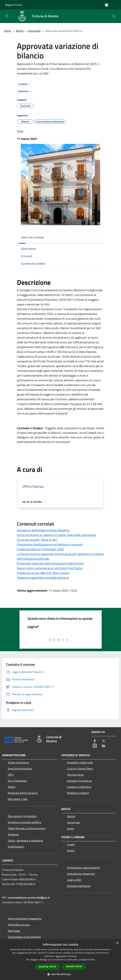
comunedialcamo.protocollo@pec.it (29, 898)
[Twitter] (104, 741)
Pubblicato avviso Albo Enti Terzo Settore (43, 573)
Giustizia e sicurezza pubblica (25, 822)
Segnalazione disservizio (81, 874)
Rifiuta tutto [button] (74, 967)
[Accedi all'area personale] (107, 5)
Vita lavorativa (75, 775)
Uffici (11, 775)
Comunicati (34, 31)
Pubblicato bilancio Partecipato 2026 (40, 549)
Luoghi (71, 844)
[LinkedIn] (104, 746)
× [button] (117, 943)
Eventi (71, 850)
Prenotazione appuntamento (83, 868)
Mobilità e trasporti (78, 793)
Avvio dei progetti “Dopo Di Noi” (37, 540)
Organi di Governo (18, 762)
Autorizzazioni (16, 847)
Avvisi (70, 828)
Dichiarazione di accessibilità (24, 937)
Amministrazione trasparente (25, 919)
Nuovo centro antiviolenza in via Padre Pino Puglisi (50, 568)
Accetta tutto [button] (47, 967)
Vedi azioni (26, 91)
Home (7, 31)
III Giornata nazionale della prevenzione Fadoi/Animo (50, 563)
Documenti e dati (18, 799)
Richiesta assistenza (79, 886)
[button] (61, 974)
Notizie (71, 816)
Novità (20, 31)
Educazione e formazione (22, 816)
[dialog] (60, 960)
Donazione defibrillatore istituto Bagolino (43, 530)
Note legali (14, 931)
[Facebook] (95, 741)
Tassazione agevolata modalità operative (43, 578)
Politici (12, 787)
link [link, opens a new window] (93, 960)
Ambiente (13, 834)
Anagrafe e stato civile (80, 762)
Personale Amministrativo (23, 793)
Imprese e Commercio (79, 781)
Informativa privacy (19, 925)
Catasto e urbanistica (79, 787)
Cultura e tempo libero (80, 769)
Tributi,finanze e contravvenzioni (27, 828)
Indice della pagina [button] (32, 237)
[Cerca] (114, 16)
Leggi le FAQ (74, 880)
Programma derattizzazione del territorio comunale (50, 544)
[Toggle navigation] (7, 16)
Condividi (25, 84)
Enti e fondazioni (17, 781)
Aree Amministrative (20, 769)
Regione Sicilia (13, 5)
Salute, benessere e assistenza (25, 840)
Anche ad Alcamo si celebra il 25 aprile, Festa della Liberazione (56, 535)
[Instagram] (95, 746)
